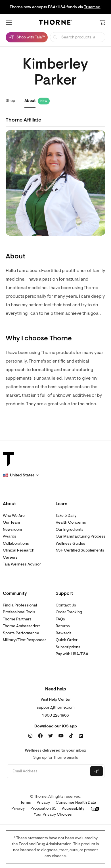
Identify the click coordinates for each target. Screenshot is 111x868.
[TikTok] (71, 736)
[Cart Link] (102, 23)
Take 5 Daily (66, 516)
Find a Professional (20, 605)
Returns (63, 626)
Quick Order (67, 640)
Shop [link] (10, 101)
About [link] (30, 101)
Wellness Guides (70, 543)
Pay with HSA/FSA (72, 654)
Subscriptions (68, 647)
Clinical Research (19, 550)
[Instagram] (30, 736)
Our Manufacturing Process (80, 536)
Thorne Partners (17, 619)
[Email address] (48, 771)
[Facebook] (40, 736)
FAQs (60, 619)
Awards (10, 536)
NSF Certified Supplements (80, 550)
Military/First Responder (24, 640)
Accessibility (73, 808)
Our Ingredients (70, 529)
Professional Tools (19, 612)
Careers (10, 557)
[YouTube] (61, 736)
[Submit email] (97, 771)
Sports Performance (21, 633)
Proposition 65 (43, 808)
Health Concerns (71, 522)
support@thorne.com (56, 707)
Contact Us (66, 605)
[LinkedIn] (81, 736)
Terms (26, 802)
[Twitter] (51, 736)
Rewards (64, 633)
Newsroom (12, 529)
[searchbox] (78, 37)
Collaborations (16, 543)
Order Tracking (69, 612)
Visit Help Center (56, 699)
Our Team (11, 522)
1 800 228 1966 (55, 715)
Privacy (43, 802)
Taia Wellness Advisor (22, 564)
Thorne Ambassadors (22, 626)
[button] (9, 22)
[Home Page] (55, 23)
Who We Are (14, 516)
